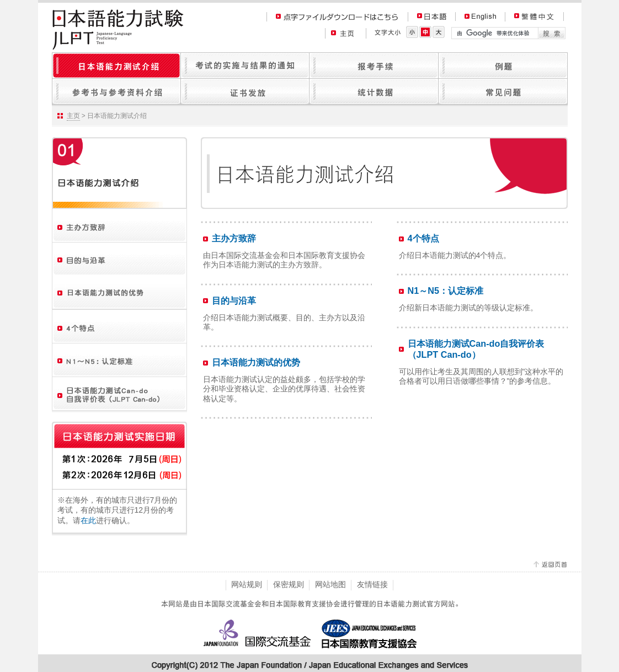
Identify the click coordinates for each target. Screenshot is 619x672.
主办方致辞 (234, 238)
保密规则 (289, 584)
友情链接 (372, 584)
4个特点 (423, 238)
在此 (88, 520)
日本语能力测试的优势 (256, 362)
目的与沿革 (234, 300)
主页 (73, 116)
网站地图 (330, 584)
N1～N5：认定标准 (446, 291)
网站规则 (247, 584)
